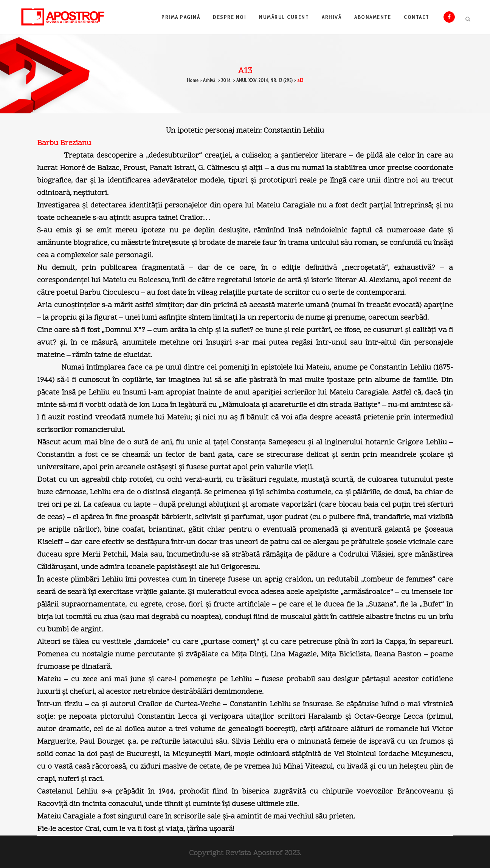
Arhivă (209, 80)
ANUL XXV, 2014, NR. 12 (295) (264, 80)
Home (193, 80)
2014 (226, 80)
